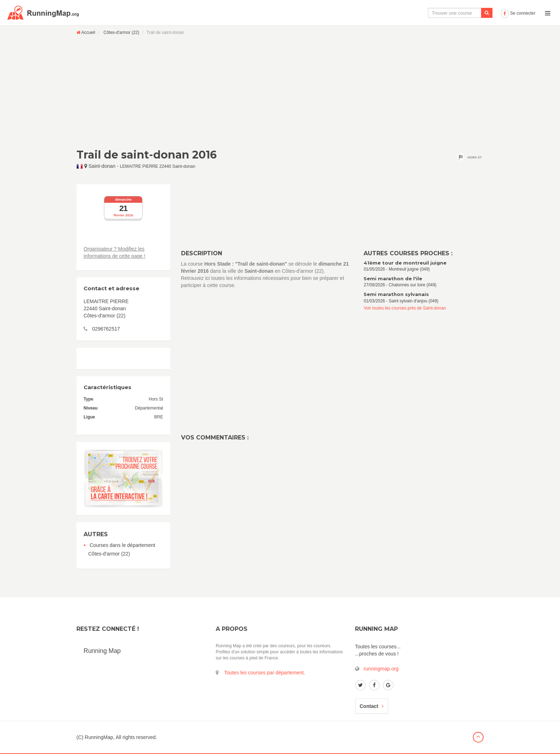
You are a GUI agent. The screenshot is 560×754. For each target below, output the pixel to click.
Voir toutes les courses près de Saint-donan (405, 308)
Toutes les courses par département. (265, 673)
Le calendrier (427, 13)
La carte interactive (380, 13)
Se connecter (518, 13)
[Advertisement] (280, 92)
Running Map (102, 651)
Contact (372, 706)
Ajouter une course (473, 13)
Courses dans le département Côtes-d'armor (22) (122, 549)
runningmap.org (381, 669)
